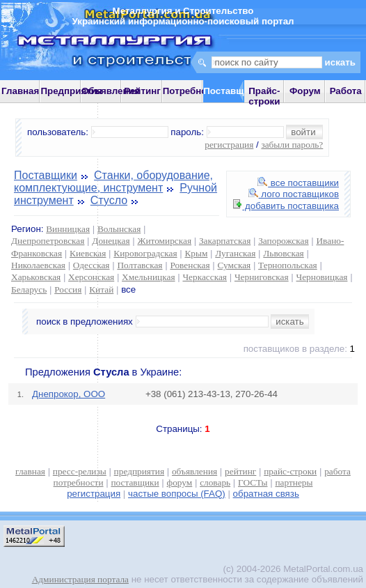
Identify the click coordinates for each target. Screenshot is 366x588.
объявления (194, 471)
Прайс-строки (264, 96)
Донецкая (111, 241)
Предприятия (71, 91)
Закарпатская (225, 241)
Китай (101, 289)
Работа (346, 91)
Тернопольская (288, 265)
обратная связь (266, 494)
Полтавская (140, 265)
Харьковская (36, 277)
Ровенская (190, 265)
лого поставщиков (294, 194)
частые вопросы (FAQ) (177, 494)
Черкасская (205, 277)
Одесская (91, 265)
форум (180, 482)
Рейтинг (142, 91)
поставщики (135, 482)
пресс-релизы (80, 471)
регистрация (229, 145)
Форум (305, 91)
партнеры (294, 482)
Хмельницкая (148, 277)
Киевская (88, 253)
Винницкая (68, 229)
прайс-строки (290, 471)
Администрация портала (80, 579)
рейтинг (240, 471)
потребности (79, 482)
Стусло (109, 200)
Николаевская (38, 265)
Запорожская (283, 241)
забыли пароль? (292, 145)
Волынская (119, 229)
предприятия (139, 471)
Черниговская (262, 277)
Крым (196, 253)
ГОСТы (253, 482)
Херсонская (91, 277)
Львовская (283, 253)
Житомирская (164, 241)
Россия (68, 289)
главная (30, 471)
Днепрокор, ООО (69, 394)
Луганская (235, 253)
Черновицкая (322, 277)
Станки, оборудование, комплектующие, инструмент (113, 181)
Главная (20, 91)
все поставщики (298, 183)
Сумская (234, 265)
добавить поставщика (286, 206)
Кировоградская (145, 253)
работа (337, 471)
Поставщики (46, 175)
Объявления (111, 91)
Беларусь (29, 289)
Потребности (193, 91)
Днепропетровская (48, 241)
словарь (215, 482)
